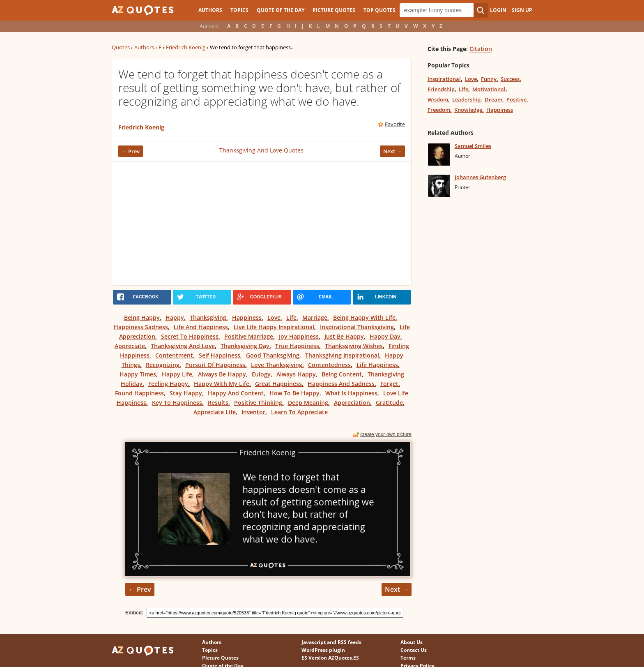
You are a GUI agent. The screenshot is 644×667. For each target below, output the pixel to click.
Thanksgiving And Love (183, 346)
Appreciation (352, 403)
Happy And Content (236, 393)
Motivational (489, 89)
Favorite (395, 124)
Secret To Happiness (190, 336)
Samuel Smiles (473, 146)
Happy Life (177, 374)
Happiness (247, 317)
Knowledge (468, 110)
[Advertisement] (262, 224)
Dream (493, 99)
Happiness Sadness (141, 327)
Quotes (121, 47)
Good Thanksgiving (273, 355)
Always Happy (296, 374)
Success (510, 79)
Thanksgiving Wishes (354, 346)
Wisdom (438, 99)
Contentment (174, 355)
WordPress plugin (323, 650)
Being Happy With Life (364, 317)
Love (274, 317)
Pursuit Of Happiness (215, 365)
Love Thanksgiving (277, 365)
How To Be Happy (294, 393)
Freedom (439, 110)
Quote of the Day (281, 10)
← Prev (131, 151)
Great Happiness (278, 384)
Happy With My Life (222, 384)
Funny (489, 79)
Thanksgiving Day (245, 346)
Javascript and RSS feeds (331, 642)
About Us (412, 642)
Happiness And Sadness (341, 384)
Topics (239, 10)
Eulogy (261, 374)
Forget (389, 384)
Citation (481, 49)
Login (498, 10)
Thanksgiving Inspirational (342, 355)
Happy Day (385, 336)
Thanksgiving (208, 317)
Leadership (466, 99)
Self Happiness (220, 355)
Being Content (342, 374)
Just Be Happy (344, 336)
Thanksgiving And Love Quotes (261, 150)
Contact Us (414, 650)
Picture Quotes (334, 10)
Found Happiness (139, 393)
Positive (516, 99)
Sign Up (522, 10)
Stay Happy (186, 393)
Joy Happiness (299, 336)
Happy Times (138, 374)
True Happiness (297, 346)
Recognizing (163, 365)
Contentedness (329, 365)
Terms (408, 658)
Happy (175, 317)
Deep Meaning (308, 403)
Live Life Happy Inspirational (274, 327)
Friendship (441, 89)
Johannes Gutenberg (480, 177)
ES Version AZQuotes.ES (330, 658)
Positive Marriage (249, 336)
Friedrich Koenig (186, 47)
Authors (210, 10)
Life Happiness (377, 365)
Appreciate (130, 346)
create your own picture (386, 434)
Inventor (253, 412)
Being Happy (142, 317)
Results (218, 403)
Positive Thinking (258, 403)
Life (291, 317)
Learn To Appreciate (299, 412)
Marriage (315, 317)
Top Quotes (379, 10)
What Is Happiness (351, 393)
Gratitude (389, 403)
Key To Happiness (177, 403)
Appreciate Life (215, 412)
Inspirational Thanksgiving (357, 327)
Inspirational (444, 79)
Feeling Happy (168, 384)
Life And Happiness (201, 327)
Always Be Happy (222, 374)
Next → (392, 151)
